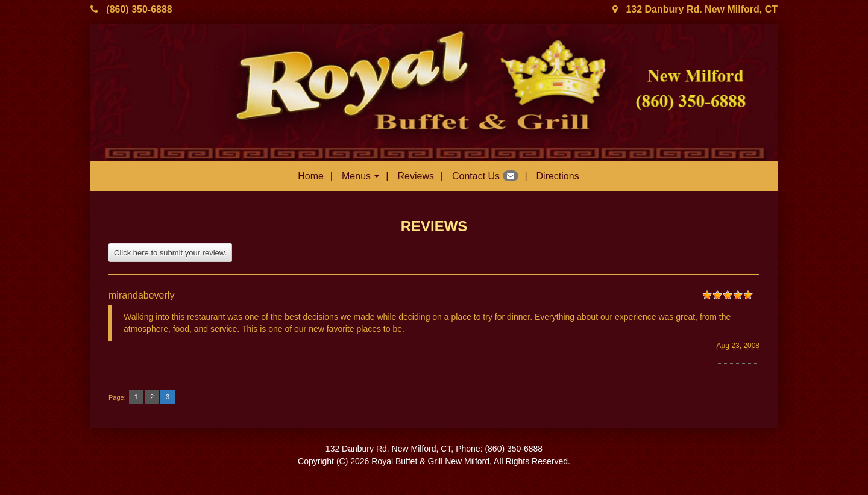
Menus (360, 176)
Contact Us (485, 176)
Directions (558, 176)
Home (311, 176)
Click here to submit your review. (170, 253)
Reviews (415, 176)
